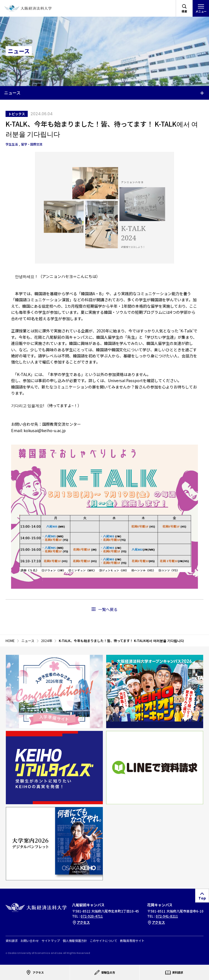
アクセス (81, 922)
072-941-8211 (167, 916)
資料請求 (12, 941)
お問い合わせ (30, 941)
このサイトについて (104, 941)
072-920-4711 (92, 916)
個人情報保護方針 (75, 941)
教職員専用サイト (132, 941)
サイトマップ (51, 941)
